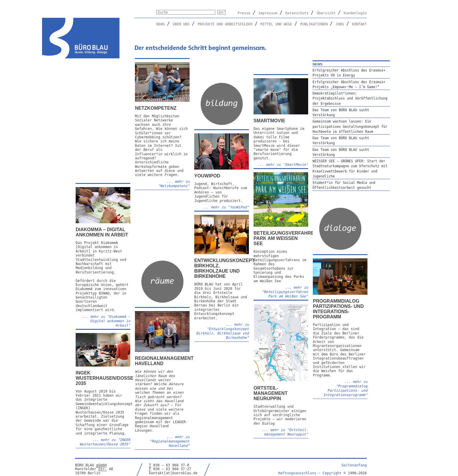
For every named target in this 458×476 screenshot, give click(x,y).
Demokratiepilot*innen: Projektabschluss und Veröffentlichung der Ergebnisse (350, 98)
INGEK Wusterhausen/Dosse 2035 (104, 378)
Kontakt (359, 24)
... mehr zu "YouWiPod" (226, 207)
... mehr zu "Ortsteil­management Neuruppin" (285, 432)
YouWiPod (207, 176)
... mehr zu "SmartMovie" (283, 165)
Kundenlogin (355, 13)
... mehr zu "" (106, 321)
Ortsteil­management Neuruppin (270, 393)
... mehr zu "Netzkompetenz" (174, 184)
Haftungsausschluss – (310, 473)
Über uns (181, 24)
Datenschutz (297, 13)
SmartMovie (269, 121)
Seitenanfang (354, 465)
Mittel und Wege (276, 24)
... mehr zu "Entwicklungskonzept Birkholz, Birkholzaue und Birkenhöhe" (222, 331)
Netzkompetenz (156, 108)
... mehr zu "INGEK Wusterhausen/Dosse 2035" (105, 442)
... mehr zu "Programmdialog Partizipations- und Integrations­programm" (345, 388)
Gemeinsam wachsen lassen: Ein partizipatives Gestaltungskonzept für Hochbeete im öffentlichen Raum (350, 127)
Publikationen (314, 24)
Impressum (268, 13)
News (161, 24)
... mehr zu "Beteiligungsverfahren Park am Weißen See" (285, 292)
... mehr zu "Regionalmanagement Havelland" (170, 441)
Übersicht (326, 13)
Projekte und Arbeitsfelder (225, 24)
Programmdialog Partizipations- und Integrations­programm (338, 309)
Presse (244, 13)
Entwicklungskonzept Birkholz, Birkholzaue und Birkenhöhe (224, 268)
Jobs (340, 24)
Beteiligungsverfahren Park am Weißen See (286, 238)
